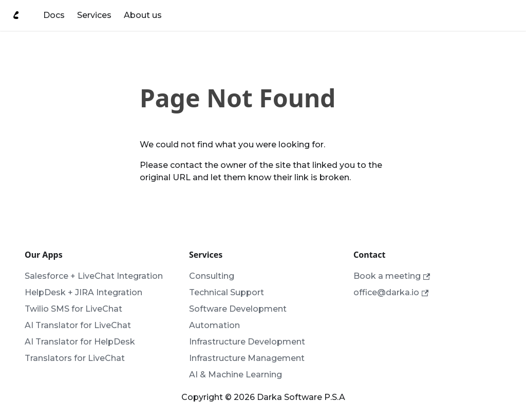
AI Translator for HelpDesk (80, 342)
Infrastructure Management (247, 358)
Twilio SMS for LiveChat (73, 309)
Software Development (238, 309)
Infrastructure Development (247, 342)
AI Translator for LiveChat (78, 325)
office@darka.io (391, 292)
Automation (214, 325)
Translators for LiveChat (75, 358)
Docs (54, 15)
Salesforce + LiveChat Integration (94, 276)
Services (94, 15)
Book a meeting (392, 276)
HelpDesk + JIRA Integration (83, 292)
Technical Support (227, 292)
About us (143, 15)
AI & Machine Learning (236, 375)
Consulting (212, 276)
